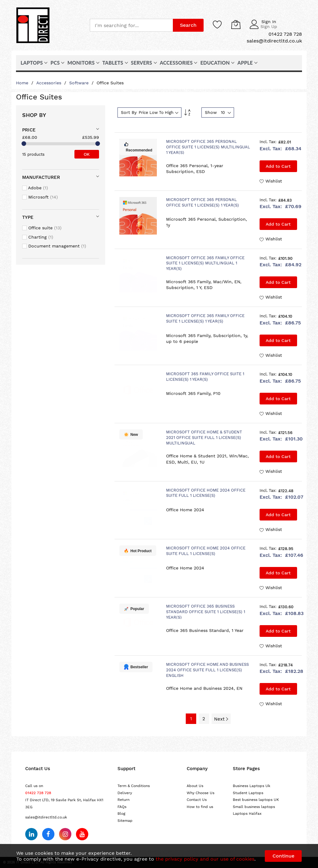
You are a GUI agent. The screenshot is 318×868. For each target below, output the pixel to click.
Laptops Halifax (247, 814)
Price (29, 130)
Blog (121, 814)
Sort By (129, 112)
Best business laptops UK (256, 800)
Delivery (125, 793)
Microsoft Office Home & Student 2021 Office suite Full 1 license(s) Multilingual (204, 438)
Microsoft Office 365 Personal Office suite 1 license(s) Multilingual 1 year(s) (208, 147)
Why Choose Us (201, 793)
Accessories (50, 83)
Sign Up (269, 26)
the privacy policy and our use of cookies (205, 859)
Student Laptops (248, 793)
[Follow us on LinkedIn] (31, 834)
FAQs (122, 807)
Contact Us (197, 800)
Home (23, 83)
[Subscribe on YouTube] (82, 834)
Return (123, 800)
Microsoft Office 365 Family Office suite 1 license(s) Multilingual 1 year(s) (205, 263)
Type (28, 217)
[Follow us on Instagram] (65, 834)
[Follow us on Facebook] (48, 834)
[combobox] (131, 25)
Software (80, 83)
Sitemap (125, 821)
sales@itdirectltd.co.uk (46, 817)
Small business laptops (254, 807)
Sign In (269, 22)
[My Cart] (236, 24)
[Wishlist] (217, 24)
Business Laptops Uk (252, 786)
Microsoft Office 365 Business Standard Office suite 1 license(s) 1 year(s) (206, 612)
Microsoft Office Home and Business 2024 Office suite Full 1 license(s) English (207, 670)
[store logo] (33, 25)
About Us (195, 786)
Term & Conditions (134, 786)
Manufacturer (41, 177)
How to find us (200, 807)
